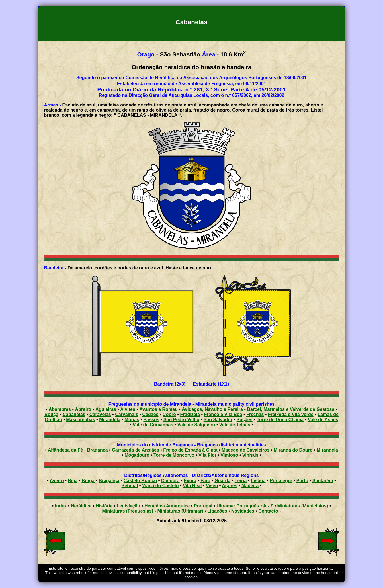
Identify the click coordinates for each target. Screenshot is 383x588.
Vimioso (230, 455)
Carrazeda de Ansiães (136, 450)
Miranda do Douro (293, 450)
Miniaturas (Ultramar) (180, 511)
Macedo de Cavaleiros (245, 450)
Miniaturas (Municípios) (303, 506)
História (104, 506)
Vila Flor (207, 455)
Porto (302, 481)
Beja (73, 481)
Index (61, 506)
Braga (88, 481)
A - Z (268, 506)
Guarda (222, 481)
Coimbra (170, 481)
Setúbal (130, 486)
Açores (230, 486)
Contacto (268, 511)
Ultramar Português (238, 506)
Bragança (98, 450)
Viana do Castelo (160, 486)
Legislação (129, 506)
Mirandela (327, 450)
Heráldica (81, 506)
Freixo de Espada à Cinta (190, 450)
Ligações (217, 511)
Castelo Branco (140, 481)
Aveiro (57, 481)
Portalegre (281, 481)
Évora (190, 481)
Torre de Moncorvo (174, 455)
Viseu (212, 486)
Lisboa (258, 481)
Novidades (243, 511)
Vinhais (250, 455)
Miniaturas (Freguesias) (128, 511)
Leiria (241, 481)
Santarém (323, 481)
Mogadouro (137, 455)
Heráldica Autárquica (167, 506)
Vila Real (192, 486)
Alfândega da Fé (65, 450)
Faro (205, 481)
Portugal (203, 506)
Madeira (250, 486)
